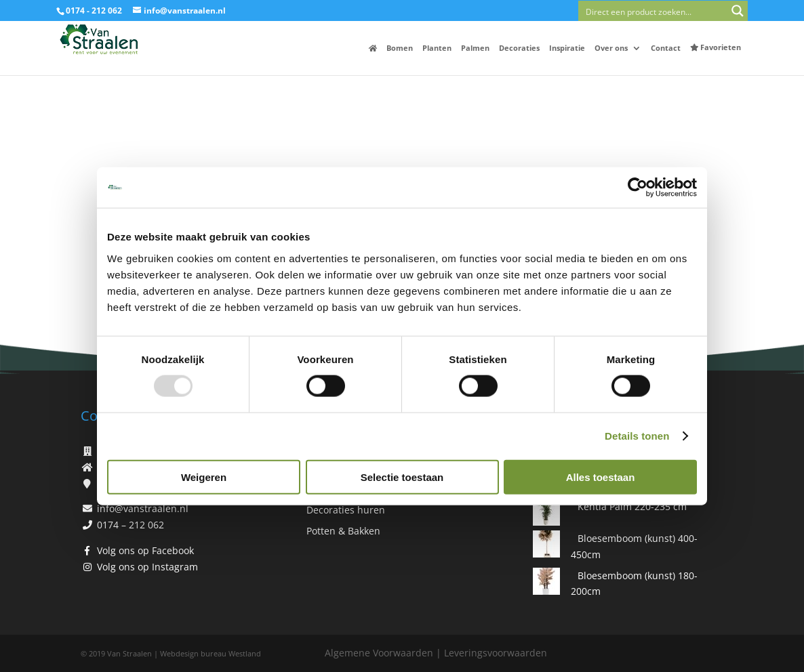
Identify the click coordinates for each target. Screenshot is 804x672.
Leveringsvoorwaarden (496, 653)
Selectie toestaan (402, 477)
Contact (666, 48)
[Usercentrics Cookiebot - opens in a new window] (638, 188)
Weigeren (204, 477)
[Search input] (654, 11)
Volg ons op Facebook (145, 550)
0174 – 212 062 (130, 525)
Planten (437, 48)
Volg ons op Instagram (147, 567)
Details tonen (637, 436)
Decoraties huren (346, 510)
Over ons (611, 48)
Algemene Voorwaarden (379, 653)
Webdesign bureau (193, 653)
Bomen (400, 48)
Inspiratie (567, 48)
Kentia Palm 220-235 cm (632, 506)
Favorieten (716, 47)
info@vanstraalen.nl (143, 508)
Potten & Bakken (343, 531)
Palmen (475, 48)
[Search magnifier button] (738, 11)
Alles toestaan (601, 477)
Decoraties (519, 48)
